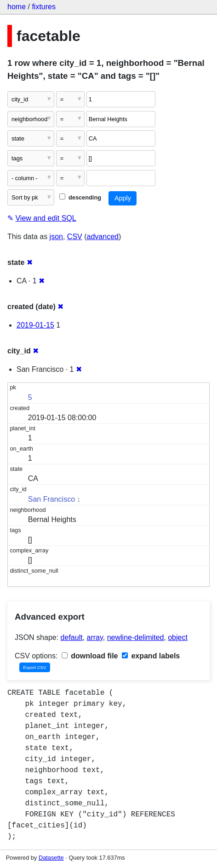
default (72, 637)
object (178, 637)
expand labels (151, 656)
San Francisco (51, 499)
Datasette (51, 858)
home (17, 7)
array (95, 637)
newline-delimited (136, 637)
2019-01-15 (35, 325)
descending (80, 197)
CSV (75, 237)
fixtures (44, 7)
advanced (103, 237)
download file (90, 656)
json (56, 237)
